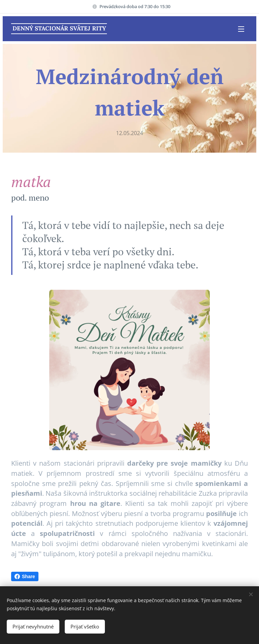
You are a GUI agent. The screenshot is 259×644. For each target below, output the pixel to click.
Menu (241, 29)
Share (25, 576)
